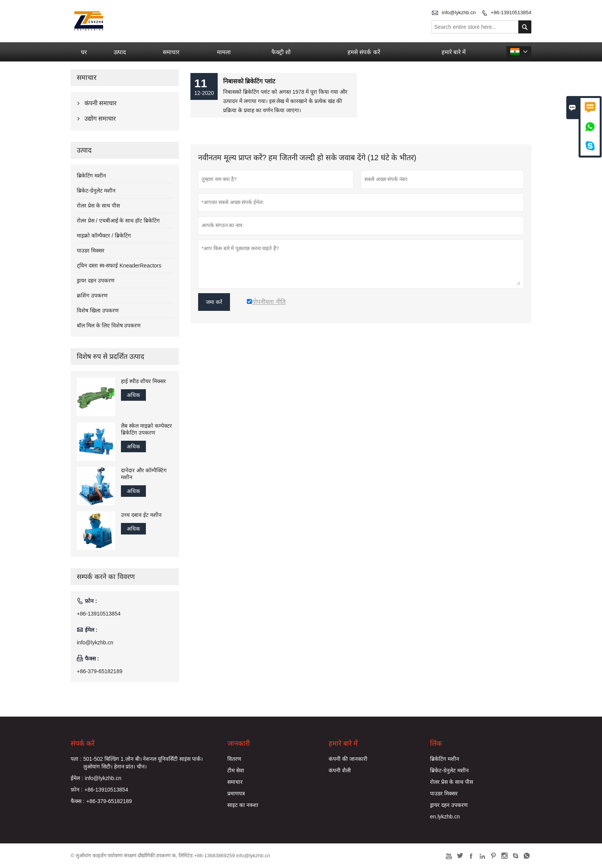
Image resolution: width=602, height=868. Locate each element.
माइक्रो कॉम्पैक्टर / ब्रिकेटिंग (104, 236)
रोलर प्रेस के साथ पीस (98, 206)
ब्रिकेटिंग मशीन (91, 176)
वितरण (234, 759)
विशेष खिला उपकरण (98, 310)
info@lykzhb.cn (459, 12)
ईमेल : (77, 778)
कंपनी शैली (340, 770)
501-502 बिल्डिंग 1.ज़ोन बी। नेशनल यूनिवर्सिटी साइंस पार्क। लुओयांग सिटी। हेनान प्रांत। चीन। (143, 763)
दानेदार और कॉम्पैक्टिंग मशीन (144, 474)
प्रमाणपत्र (236, 793)
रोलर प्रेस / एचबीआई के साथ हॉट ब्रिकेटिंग (118, 221)
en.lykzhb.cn (445, 817)
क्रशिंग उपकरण (92, 295)
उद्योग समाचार (100, 119)
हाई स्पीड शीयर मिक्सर (143, 381)
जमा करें (214, 302)
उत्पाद (120, 52)
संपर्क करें (83, 744)
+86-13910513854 (511, 12)
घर (84, 52)
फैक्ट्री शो (281, 52)
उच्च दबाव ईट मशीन (141, 515)
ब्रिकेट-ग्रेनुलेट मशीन (96, 191)
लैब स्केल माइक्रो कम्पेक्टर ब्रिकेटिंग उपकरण (146, 429)
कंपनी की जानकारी (348, 759)
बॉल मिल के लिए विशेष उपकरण (109, 325)
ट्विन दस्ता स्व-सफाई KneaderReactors (119, 266)
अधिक (133, 395)
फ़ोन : (77, 790)
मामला (224, 52)
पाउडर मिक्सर (91, 251)
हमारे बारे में (454, 52)
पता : (76, 759)
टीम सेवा (236, 770)
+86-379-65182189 (100, 671)
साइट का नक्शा (243, 805)
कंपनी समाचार (101, 103)
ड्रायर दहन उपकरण (96, 280)
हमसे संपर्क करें (364, 52)
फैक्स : (78, 801)
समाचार (171, 52)
